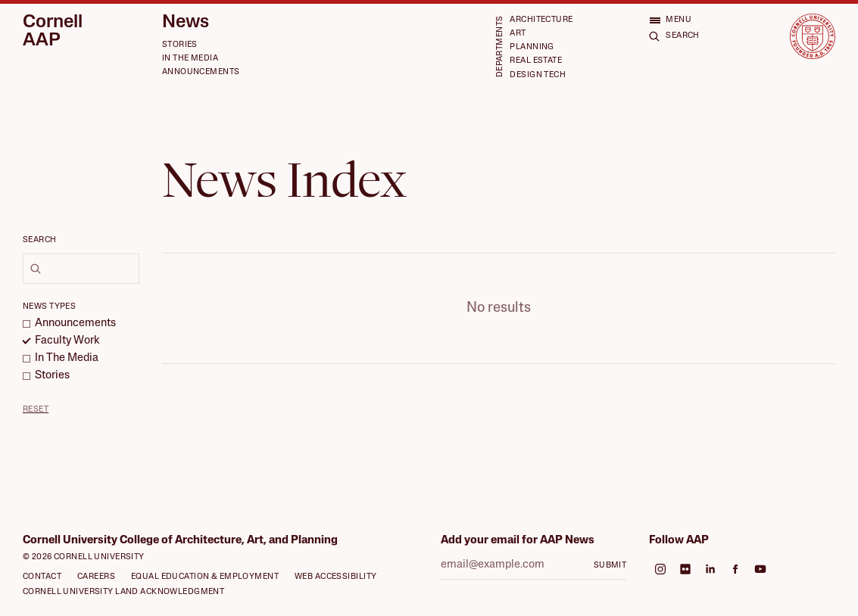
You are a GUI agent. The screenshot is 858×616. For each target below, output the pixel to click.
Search (40, 240)
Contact (42, 577)
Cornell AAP (53, 32)
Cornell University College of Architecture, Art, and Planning (180, 541)
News (186, 23)
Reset (36, 410)
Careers (96, 577)
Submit (610, 566)
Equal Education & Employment (205, 577)
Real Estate (536, 61)
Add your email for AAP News (518, 541)
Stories (180, 45)
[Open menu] (670, 20)
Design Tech (538, 75)
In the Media (190, 59)
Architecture (541, 20)
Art (518, 34)
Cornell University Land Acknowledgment (123, 592)
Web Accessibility (335, 577)
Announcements (201, 72)
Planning (532, 47)
